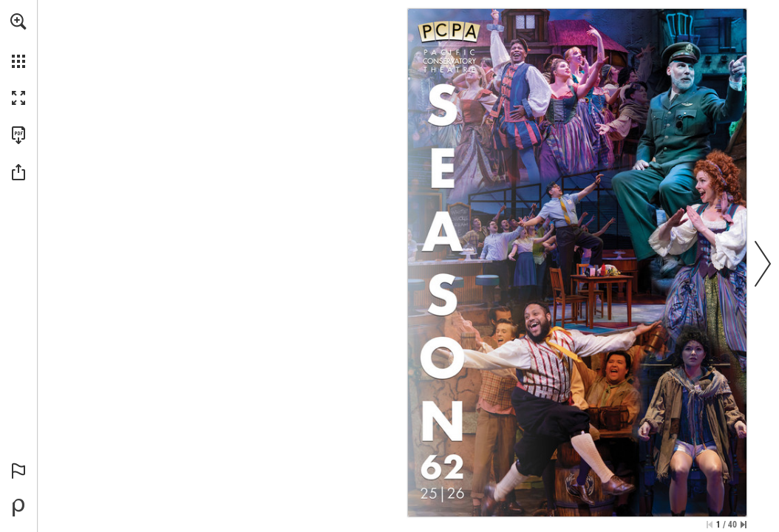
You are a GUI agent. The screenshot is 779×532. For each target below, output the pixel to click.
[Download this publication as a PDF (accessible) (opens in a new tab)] (18, 135)
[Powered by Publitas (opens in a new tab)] (18, 508)
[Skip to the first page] (710, 525)
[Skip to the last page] (744, 525)
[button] (18, 21)
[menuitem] (18, 41)
